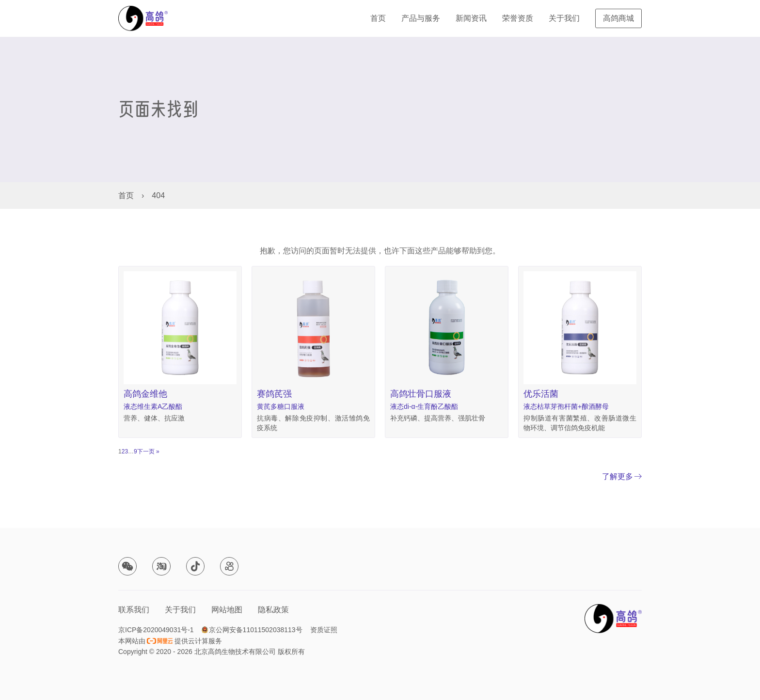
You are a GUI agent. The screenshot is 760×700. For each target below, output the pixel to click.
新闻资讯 (471, 18)
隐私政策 (273, 610)
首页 (378, 18)
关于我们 (564, 18)
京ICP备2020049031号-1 (156, 630)
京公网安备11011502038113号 (256, 630)
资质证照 (324, 630)
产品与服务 (421, 18)
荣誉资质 (518, 18)
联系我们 (134, 610)
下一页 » (148, 451)
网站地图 (227, 610)
